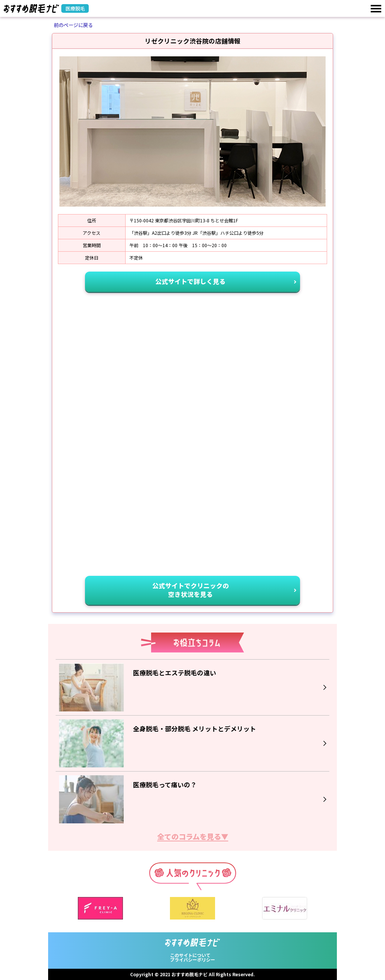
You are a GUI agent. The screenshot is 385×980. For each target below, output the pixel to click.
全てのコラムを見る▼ (193, 837)
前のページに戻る (73, 25)
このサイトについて (190, 955)
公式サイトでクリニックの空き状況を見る (191, 590)
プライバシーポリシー (192, 960)
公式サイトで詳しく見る (190, 281)
